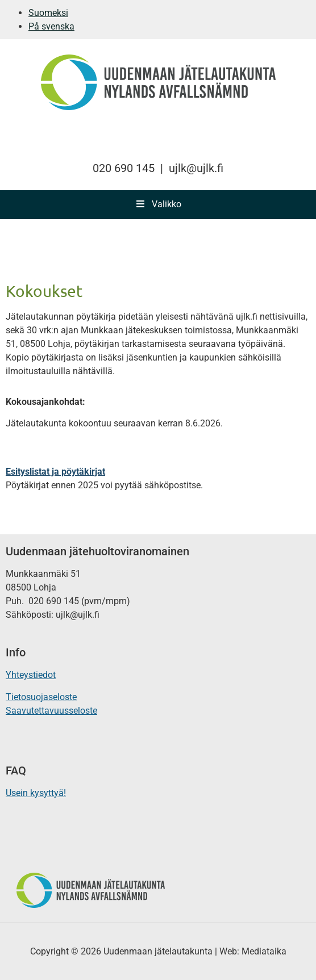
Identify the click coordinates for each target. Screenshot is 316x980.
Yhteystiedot (31, 675)
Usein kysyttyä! (36, 793)
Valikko (158, 204)
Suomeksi (48, 13)
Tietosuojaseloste (41, 697)
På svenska (51, 26)
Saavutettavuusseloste (51, 711)
